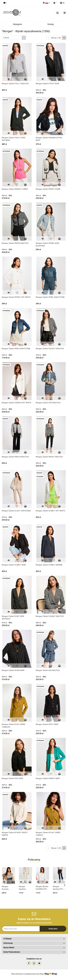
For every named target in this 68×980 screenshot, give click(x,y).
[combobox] (14, 38)
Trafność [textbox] (6, 38)
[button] (62, 3)
